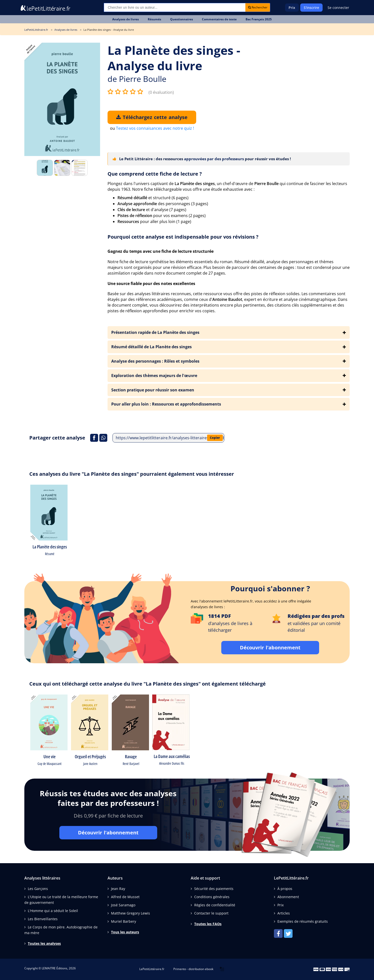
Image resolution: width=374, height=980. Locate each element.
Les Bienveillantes (43, 919)
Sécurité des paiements (214, 889)
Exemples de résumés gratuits (303, 921)
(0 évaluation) (161, 92)
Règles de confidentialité (215, 905)
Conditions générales (212, 897)
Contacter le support (211, 913)
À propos (285, 889)
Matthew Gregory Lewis (131, 913)
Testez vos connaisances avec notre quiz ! (155, 128)
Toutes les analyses (44, 943)
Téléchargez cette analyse (152, 117)
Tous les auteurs (125, 932)
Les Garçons (38, 889)
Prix (292, 8)
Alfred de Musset (125, 897)
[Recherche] (175, 7)
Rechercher (258, 7)
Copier (215, 438)
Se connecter (338, 8)
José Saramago (123, 905)
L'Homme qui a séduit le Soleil (53, 911)
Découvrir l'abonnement (270, 648)
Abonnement (288, 897)
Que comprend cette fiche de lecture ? (155, 174)
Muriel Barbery (124, 921)
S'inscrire (311, 8)
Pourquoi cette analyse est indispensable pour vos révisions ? (183, 237)
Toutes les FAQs (208, 924)
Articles (284, 913)
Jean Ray (118, 889)
